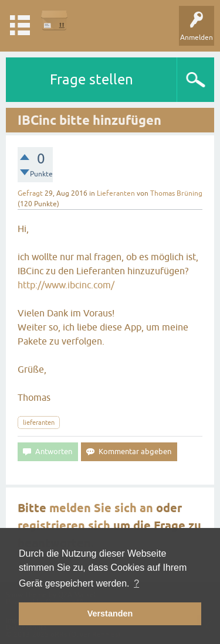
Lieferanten (116, 193)
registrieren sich (64, 526)
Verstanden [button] (110, 614)
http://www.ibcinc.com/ (66, 285)
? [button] (136, 583)
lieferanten (39, 422)
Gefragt (30, 193)
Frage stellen (92, 79)
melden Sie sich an (101, 508)
